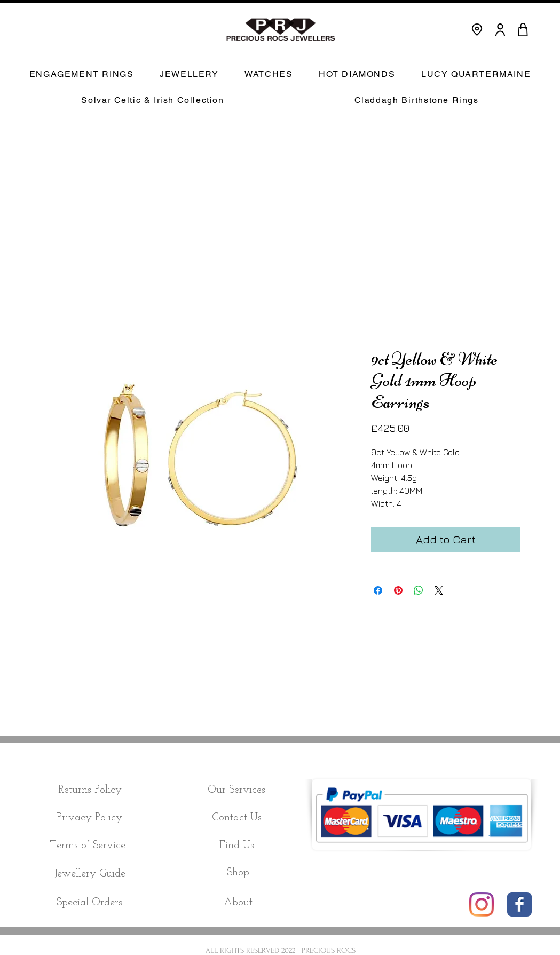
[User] (500, 30)
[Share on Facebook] (378, 590)
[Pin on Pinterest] (398, 590)
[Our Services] (237, 790)
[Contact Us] (237, 818)
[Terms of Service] (88, 846)
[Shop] (238, 873)
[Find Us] (237, 846)
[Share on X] (439, 590)
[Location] (477, 30)
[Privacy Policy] (90, 818)
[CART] (523, 30)
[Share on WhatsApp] (419, 590)
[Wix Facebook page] (519, 904)
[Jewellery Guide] (90, 874)
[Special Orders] (90, 903)
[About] (238, 903)
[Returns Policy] (90, 790)
